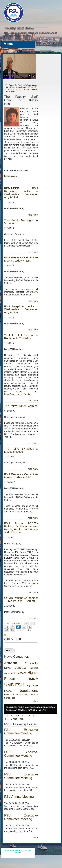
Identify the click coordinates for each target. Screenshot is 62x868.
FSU (27, 292)
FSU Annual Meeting (19, 797)
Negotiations (28, 691)
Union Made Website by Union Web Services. (18, 852)
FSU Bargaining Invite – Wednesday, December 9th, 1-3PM (21, 309)
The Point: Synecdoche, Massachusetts (21, 450)
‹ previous (15, 624)
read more (33, 215)
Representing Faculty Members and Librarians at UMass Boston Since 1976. (30, 34)
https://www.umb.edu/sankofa (18, 394)
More (35, 701)
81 (24, 627)
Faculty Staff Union (19, 28)
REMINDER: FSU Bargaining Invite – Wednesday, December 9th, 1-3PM (21, 193)
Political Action (11, 695)
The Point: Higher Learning (21, 406)
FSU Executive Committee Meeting (21, 731)
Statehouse (10, 698)
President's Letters (29, 695)
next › (22, 630)
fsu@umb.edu (27, 89)
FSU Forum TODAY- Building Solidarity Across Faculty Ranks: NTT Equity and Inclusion (21, 528)
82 (30, 627)
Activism (11, 663)
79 (12, 627)
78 (7, 627)
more (35, 838)
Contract (20, 668)
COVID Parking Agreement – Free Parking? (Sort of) (21, 599)
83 (7, 630)
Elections (21, 673)
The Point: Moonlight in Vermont (21, 222)
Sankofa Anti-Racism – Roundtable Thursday (21, 337)
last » (28, 630)
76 (26, 624)
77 (32, 624)
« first (7, 624)
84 (12, 630)
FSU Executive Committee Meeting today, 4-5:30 (21, 259)
